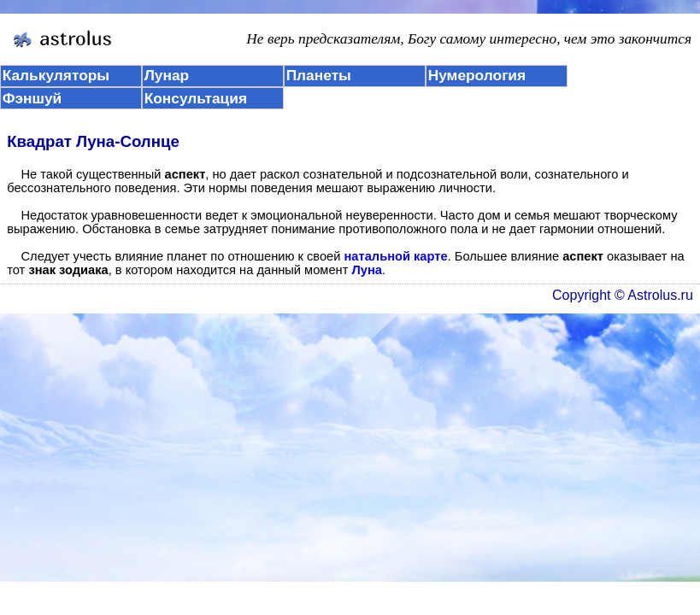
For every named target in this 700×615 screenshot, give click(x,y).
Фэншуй (32, 98)
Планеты (319, 75)
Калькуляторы (56, 75)
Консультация (196, 98)
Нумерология (477, 75)
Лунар (167, 75)
